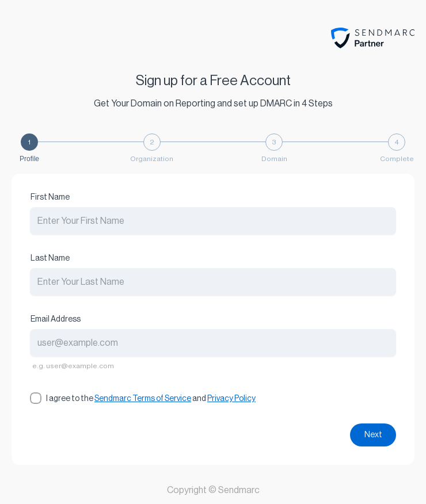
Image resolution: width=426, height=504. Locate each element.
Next (373, 435)
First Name (50, 197)
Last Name (50, 258)
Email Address (56, 319)
